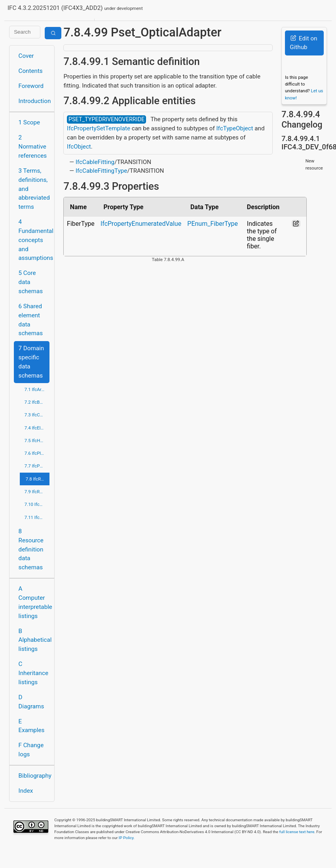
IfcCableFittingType (102, 171)
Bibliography (34, 776)
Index (26, 791)
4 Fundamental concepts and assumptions (34, 240)
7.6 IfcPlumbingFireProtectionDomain (37, 453)
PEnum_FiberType (213, 224)
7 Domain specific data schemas (31, 362)
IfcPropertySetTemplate (99, 128)
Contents (31, 71)
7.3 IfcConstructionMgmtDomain (37, 415)
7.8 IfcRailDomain (38, 479)
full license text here (297, 832)
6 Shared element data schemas (31, 320)
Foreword (31, 86)
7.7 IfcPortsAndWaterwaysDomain (37, 466)
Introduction (34, 101)
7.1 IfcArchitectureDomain (37, 389)
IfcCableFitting (95, 162)
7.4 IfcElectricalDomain (37, 428)
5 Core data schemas (31, 282)
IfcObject (79, 147)
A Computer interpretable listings (34, 602)
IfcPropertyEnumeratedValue (141, 224)
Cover (26, 56)
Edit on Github (303, 43)
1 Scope (29, 122)
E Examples (32, 726)
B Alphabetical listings (34, 640)
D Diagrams (31, 702)
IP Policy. (127, 838)
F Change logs (31, 750)
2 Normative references (33, 147)
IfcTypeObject (234, 128)
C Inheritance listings (33, 673)
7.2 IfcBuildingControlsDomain (37, 402)
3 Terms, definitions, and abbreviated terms (34, 189)
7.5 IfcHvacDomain (37, 441)
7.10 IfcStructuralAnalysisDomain (37, 504)
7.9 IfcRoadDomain (37, 492)
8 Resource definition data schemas (31, 549)
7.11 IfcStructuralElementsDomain (37, 517)
